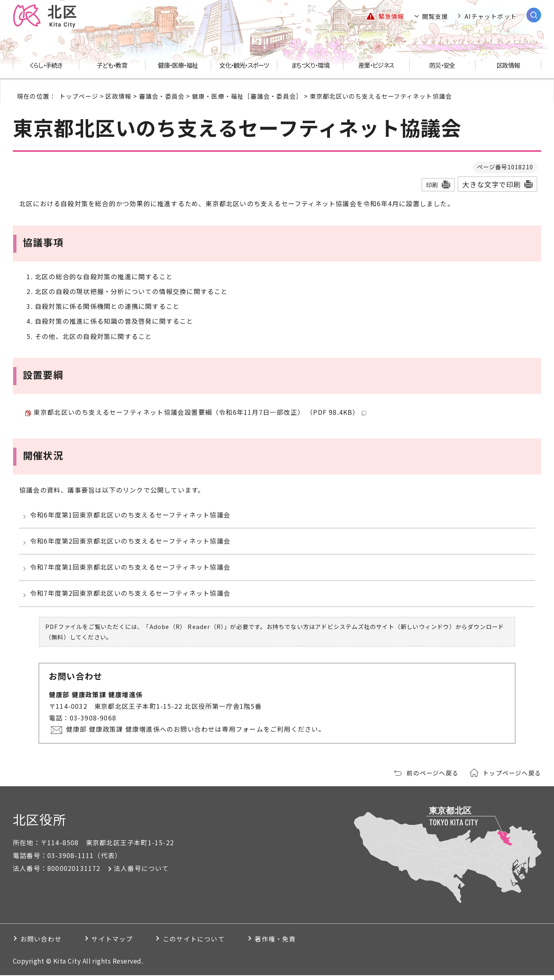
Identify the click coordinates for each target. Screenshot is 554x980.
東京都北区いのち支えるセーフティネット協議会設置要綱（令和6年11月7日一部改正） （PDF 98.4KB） (200, 413)
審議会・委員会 (162, 96)
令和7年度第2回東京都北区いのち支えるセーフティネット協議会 (131, 598)
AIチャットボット (491, 16)
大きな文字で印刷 (491, 184)
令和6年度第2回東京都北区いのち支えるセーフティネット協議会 (131, 544)
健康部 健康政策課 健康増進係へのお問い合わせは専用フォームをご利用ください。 (196, 734)
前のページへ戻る (433, 778)
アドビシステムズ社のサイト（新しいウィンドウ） (385, 632)
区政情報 (118, 96)
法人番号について (142, 873)
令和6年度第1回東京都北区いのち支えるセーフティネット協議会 (131, 516)
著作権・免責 (282, 944)
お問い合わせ (41, 944)
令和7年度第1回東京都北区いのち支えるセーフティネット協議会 (131, 571)
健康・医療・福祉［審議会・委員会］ (247, 96)
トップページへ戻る (512, 778)
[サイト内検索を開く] (534, 15)
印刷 (432, 185)
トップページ (79, 96)
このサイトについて (199, 944)
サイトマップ (115, 944)
